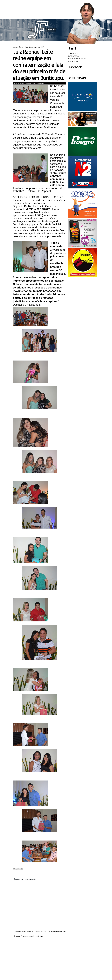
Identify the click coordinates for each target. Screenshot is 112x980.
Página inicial (40, 931)
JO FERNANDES (40, 83)
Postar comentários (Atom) (32, 936)
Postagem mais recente (23, 931)
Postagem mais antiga (57, 931)
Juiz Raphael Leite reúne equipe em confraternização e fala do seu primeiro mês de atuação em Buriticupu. (39, 65)
